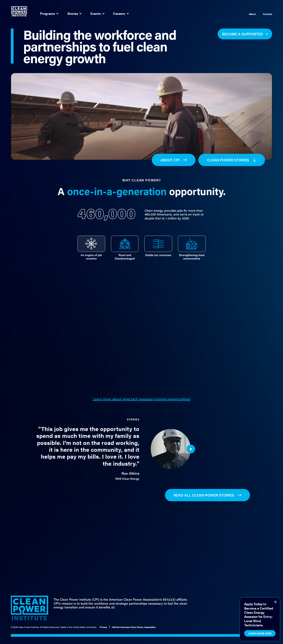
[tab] (91, 247)
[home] (19, 11)
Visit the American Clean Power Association (134, 627)
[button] (49, 14)
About (252, 14)
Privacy (103, 627)
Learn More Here (260, 633)
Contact (268, 14)
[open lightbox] (191, 452)
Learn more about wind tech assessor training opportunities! (142, 399)
